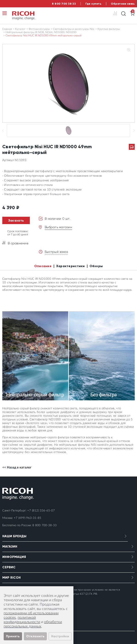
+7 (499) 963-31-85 (28, 518)
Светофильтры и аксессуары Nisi (74, 29)
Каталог (20, 29)
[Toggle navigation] (5, 13)
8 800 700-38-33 (45, 525)
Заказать (16, 221)
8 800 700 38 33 (64, 4)
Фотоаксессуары (39, 29)
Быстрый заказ (56, 252)
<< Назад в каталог (17, 468)
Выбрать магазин (58, 227)
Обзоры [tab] (96, 266)
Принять (13, 636)
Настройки (60, 636)
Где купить (93, 4)
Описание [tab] (43, 266)
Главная (7, 29)
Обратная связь (123, 4)
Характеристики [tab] (71, 266)
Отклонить (35, 636)
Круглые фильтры (109, 29)
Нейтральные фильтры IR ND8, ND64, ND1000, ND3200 (41, 32)
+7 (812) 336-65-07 (41, 511)
